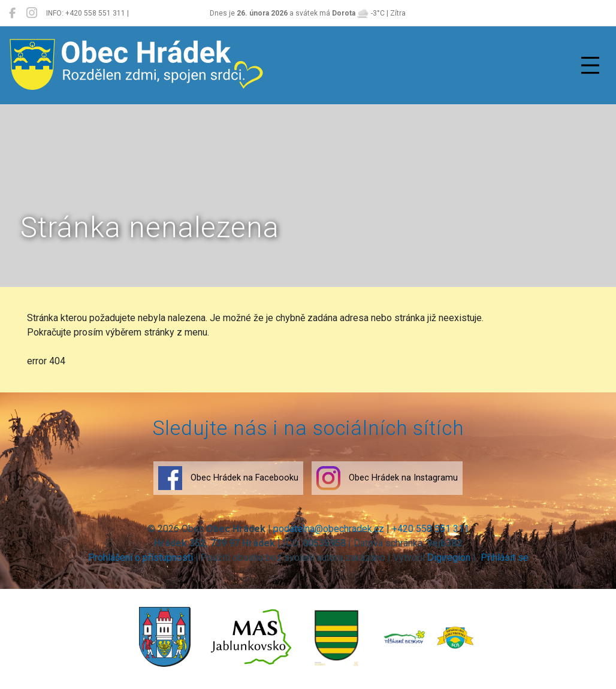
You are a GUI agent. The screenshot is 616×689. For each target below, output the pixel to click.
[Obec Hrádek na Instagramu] (32, 13)
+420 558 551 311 (431, 529)
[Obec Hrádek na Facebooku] (12, 13)
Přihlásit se (503, 557)
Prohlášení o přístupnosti (141, 557)
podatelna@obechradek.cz (329, 529)
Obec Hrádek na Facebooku (228, 478)
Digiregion (449, 557)
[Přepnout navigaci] (590, 65)
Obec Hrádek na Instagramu (387, 478)
